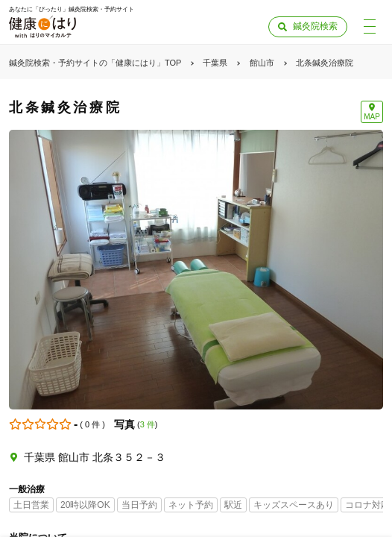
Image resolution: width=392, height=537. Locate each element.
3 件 (148, 424)
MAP (372, 117)
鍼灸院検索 (315, 26)
